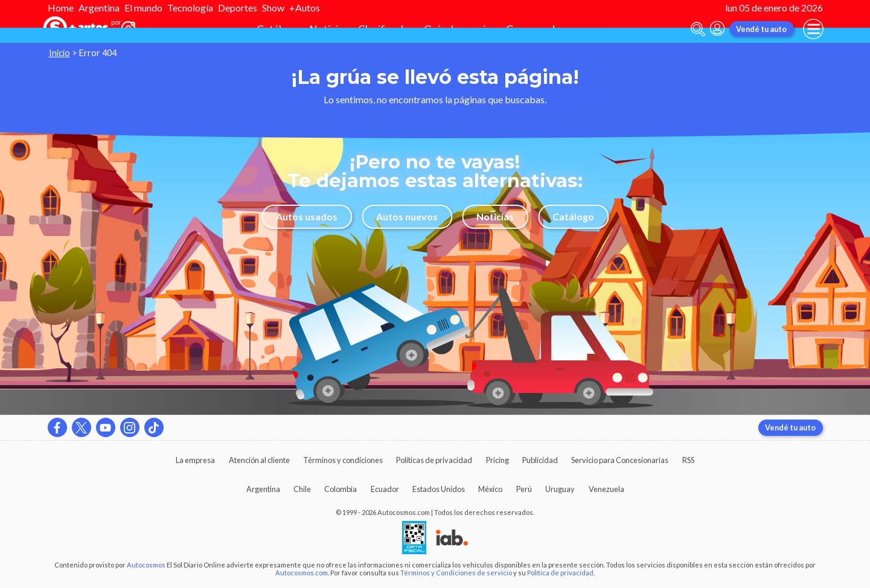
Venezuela (606, 489)
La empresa (195, 460)
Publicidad (540, 460)
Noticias (495, 216)
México (490, 489)
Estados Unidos (439, 489)
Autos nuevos (407, 216)
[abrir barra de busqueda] (698, 29)
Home (61, 8)
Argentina (99, 8)
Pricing (497, 460)
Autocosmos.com (302, 573)
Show (273, 8)
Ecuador (385, 489)
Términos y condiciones (343, 460)
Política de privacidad (560, 573)
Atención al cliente (259, 460)
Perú (524, 489)
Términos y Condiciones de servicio (456, 573)
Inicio (59, 53)
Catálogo (573, 216)
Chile (302, 489)
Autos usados (307, 216)
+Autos (305, 8)
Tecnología (190, 8)
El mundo (143, 8)
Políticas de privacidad (434, 460)
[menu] (813, 29)
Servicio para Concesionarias (620, 460)
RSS (688, 460)
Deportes (238, 8)
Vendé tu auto (761, 29)
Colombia (341, 489)
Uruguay (560, 489)
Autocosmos (146, 565)
